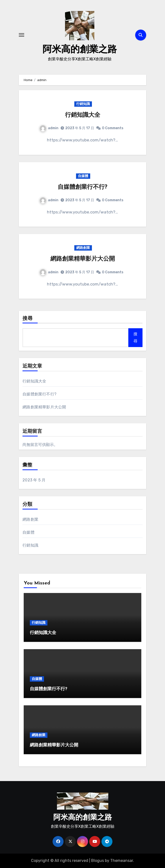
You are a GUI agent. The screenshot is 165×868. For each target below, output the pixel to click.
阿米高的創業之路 (80, 50)
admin (49, 128)
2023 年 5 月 (34, 480)
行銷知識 (83, 104)
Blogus (98, 861)
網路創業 (83, 248)
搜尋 (28, 319)
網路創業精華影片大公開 (83, 259)
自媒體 (83, 176)
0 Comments (113, 128)
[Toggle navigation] (22, 35)
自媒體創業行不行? (82, 187)
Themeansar (122, 861)
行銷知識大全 (83, 115)
